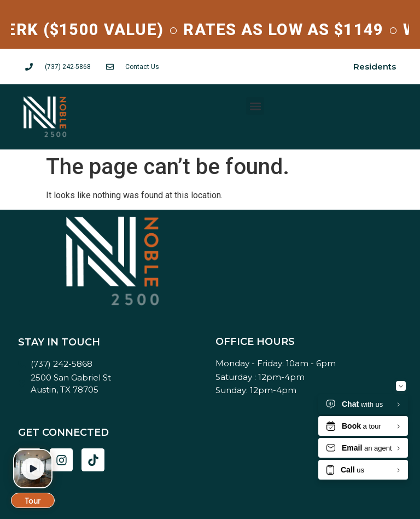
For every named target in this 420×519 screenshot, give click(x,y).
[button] (255, 106)
